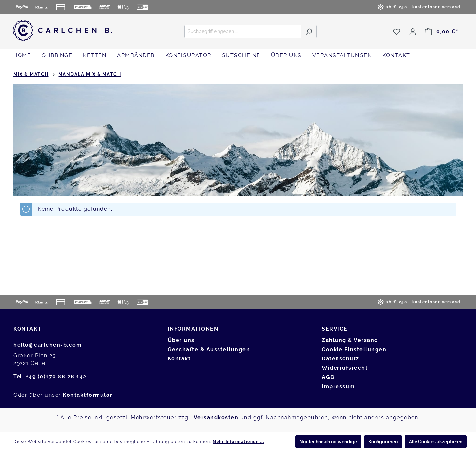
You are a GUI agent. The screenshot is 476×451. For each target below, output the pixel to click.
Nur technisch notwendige (328, 442)
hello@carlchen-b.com (47, 345)
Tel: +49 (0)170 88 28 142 (50, 376)
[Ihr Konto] (413, 32)
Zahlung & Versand (350, 340)
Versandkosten (216, 417)
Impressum (338, 386)
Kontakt (179, 359)
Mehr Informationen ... (238, 442)
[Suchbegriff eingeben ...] (243, 32)
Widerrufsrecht (345, 368)
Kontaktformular (88, 395)
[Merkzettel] (397, 32)
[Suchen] (309, 32)
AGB (328, 377)
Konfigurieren (383, 442)
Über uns (181, 340)
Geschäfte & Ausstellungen (209, 349)
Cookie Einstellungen (354, 349)
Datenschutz (340, 359)
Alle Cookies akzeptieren (436, 442)
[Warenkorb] (442, 32)
